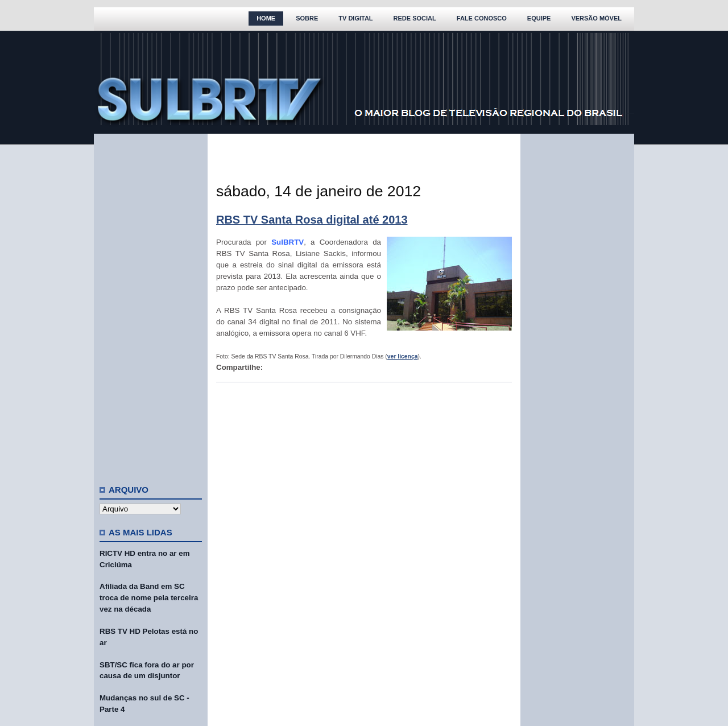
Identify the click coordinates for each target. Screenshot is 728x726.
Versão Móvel (596, 18)
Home (266, 18)
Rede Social (415, 18)
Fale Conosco (482, 18)
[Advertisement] (151, 304)
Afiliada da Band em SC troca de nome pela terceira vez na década (149, 598)
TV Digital (355, 18)
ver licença (403, 356)
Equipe (539, 18)
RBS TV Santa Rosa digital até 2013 (312, 220)
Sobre (307, 18)
